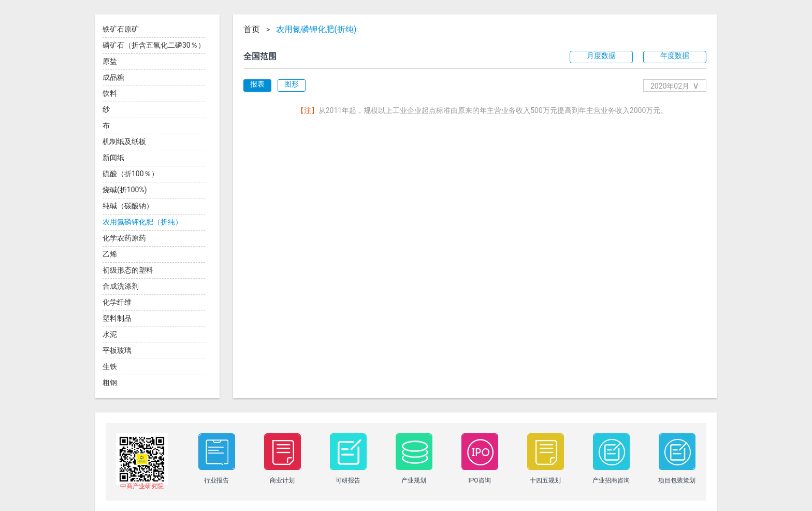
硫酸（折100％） (130, 174)
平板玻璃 (117, 350)
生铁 (110, 366)
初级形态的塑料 (128, 270)
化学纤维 (117, 302)
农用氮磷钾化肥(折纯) (316, 30)
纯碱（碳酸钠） (128, 206)
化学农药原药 (124, 238)
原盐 (110, 61)
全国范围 (260, 56)
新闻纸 (113, 158)
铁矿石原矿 (121, 29)
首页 (252, 30)
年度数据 (675, 55)
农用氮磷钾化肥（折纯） (142, 222)
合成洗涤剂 (121, 286)
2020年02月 (675, 85)
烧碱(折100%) (125, 190)
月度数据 (601, 55)
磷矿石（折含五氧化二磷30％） (154, 45)
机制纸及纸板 (124, 141)
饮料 (110, 93)
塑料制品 (117, 318)
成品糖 (113, 77)
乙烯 (110, 254)
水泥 (110, 334)
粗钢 (110, 382)
